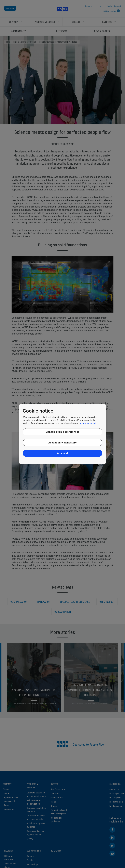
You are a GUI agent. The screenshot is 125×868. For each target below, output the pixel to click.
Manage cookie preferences (62, 432)
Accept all (63, 453)
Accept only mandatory (62, 442)
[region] (62, 434)
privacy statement (87, 423)
